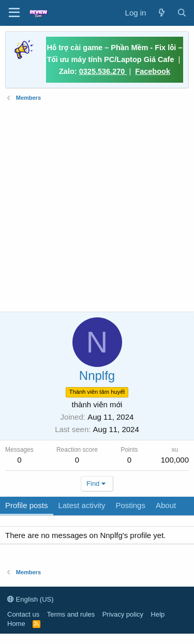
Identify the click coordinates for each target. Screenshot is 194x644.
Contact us (23, 614)
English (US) (31, 599)
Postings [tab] (130, 505)
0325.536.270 (103, 71)
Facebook (153, 71)
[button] (14, 13)
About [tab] (166, 505)
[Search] (182, 13)
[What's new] (161, 13)
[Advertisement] (97, 207)
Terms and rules (71, 614)
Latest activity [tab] (82, 505)
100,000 (175, 460)
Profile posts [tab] (27, 505)
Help (158, 614)
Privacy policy (123, 614)
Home (16, 624)
